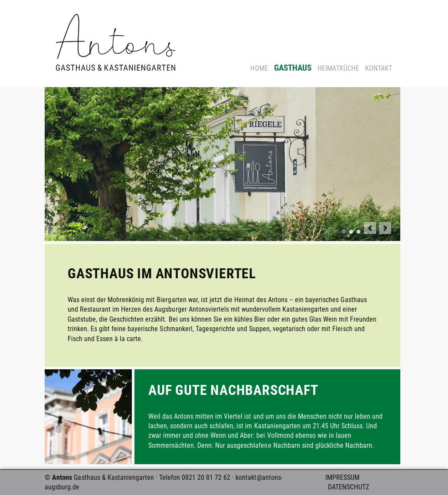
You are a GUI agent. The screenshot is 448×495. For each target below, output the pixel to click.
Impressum (342, 477)
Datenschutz (348, 487)
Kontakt (379, 68)
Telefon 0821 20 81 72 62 (195, 477)
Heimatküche (338, 68)
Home (259, 68)
